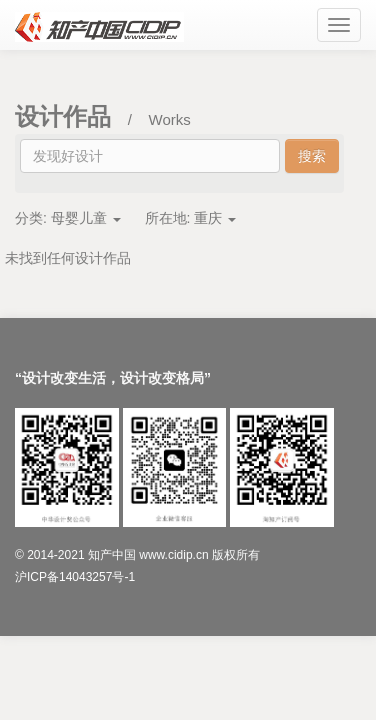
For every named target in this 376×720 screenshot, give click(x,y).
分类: (68, 218)
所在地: (191, 218)
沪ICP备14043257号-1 (75, 577)
